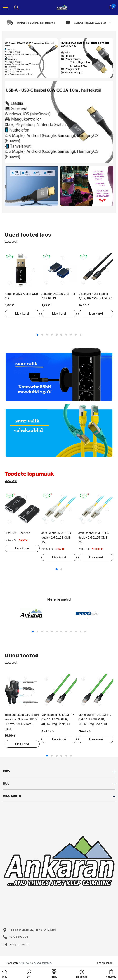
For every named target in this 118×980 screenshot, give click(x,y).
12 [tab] (85, 632)
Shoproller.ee (105, 963)
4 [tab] (52, 335)
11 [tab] (81, 632)
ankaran (13, 963)
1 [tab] (37, 335)
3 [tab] (47, 335)
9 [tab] (76, 335)
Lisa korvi (22, 314)
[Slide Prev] (8, 22)
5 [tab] (57, 335)
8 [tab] (71, 335)
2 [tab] (42, 335)
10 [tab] (81, 335)
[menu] (5, 7)
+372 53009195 (19, 937)
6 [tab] (61, 335)
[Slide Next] (110, 22)
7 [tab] (66, 335)
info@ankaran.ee (20, 944)
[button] (29, 974)
